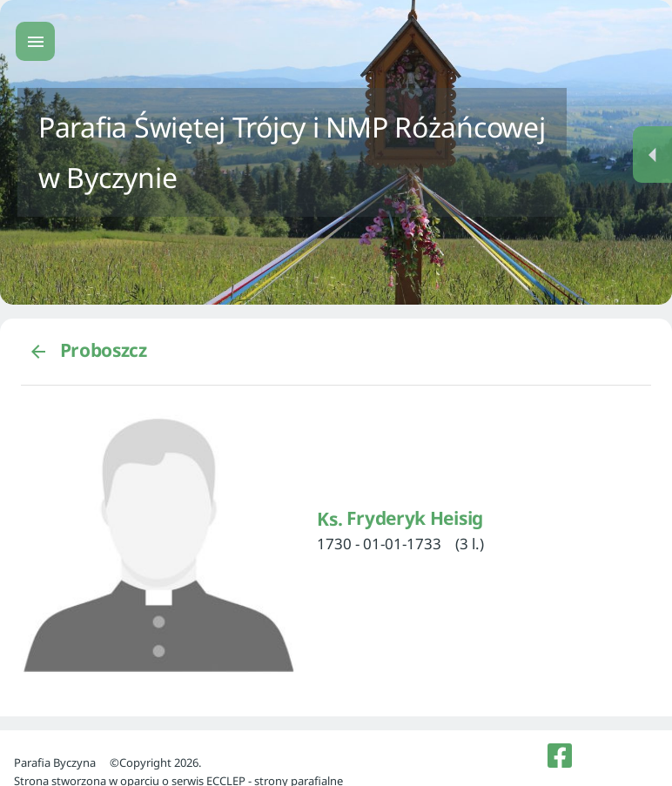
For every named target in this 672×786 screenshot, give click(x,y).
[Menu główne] (35, 41)
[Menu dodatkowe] (652, 155)
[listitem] (560, 756)
